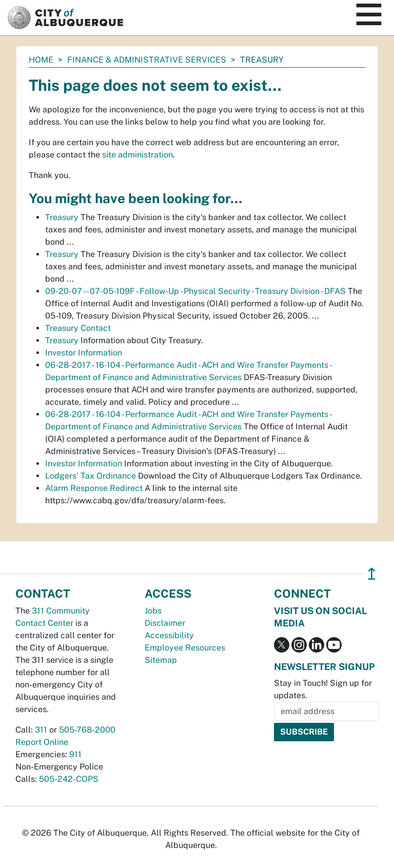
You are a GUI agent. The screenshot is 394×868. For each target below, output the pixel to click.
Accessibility (169, 635)
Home (41, 60)
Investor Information (84, 353)
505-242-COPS (69, 779)
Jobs (153, 611)
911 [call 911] (75, 754)
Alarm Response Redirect (94, 488)
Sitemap (161, 660)
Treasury (62, 217)
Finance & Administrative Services (147, 60)
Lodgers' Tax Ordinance (91, 476)
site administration (137, 155)
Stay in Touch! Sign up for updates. (323, 689)
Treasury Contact (78, 328)
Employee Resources (185, 648)
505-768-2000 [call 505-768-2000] (87, 730)
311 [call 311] (41, 730)
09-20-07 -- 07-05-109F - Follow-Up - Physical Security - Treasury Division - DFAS (195, 291)
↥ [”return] (372, 574)
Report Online (42, 742)
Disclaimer (165, 623)
